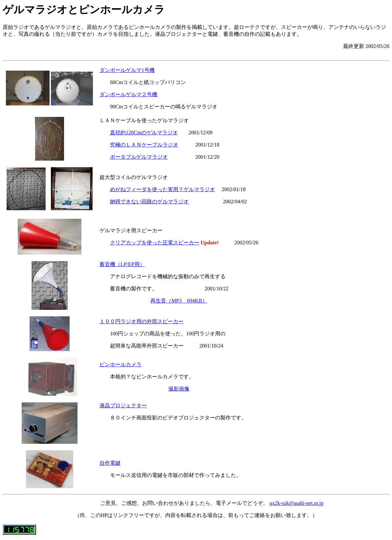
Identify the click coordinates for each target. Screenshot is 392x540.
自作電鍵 (110, 463)
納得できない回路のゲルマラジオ (149, 202)
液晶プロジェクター (123, 405)
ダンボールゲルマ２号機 (128, 94)
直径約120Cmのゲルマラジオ (144, 133)
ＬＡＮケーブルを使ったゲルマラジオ (144, 120)
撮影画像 (179, 389)
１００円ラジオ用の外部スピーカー (142, 321)
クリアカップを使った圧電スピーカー (155, 243)
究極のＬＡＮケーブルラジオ (144, 145)
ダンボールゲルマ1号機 (127, 70)
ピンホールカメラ (120, 364)
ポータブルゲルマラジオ (139, 157)
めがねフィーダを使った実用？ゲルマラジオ (163, 189)
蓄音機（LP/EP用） (122, 264)
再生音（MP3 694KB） (179, 301)
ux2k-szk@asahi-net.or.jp (296, 503)
